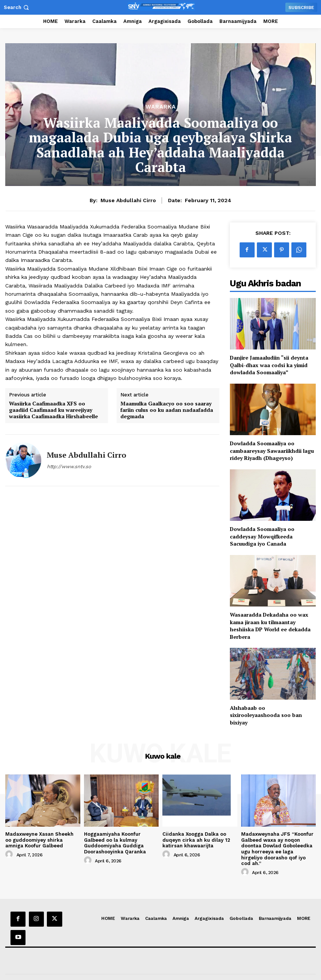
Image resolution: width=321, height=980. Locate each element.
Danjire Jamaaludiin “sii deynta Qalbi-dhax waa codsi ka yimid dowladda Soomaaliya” (269, 365)
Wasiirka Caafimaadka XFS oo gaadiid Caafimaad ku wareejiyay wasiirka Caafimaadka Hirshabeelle (53, 410)
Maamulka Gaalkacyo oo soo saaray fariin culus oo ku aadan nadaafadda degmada (167, 410)
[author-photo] (10, 854)
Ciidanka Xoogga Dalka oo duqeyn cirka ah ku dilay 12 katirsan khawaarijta (196, 840)
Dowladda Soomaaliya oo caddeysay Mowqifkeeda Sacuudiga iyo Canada (262, 536)
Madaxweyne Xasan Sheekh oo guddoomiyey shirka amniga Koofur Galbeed (39, 840)
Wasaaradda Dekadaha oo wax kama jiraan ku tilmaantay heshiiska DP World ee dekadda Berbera (270, 626)
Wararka (161, 107)
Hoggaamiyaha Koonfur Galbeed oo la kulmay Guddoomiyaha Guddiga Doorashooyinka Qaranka (115, 843)
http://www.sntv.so (69, 467)
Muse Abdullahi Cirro (128, 200)
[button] (17, 7)
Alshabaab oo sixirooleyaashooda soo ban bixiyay (266, 715)
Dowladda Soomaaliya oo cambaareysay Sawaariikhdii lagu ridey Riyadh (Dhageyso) (272, 451)
